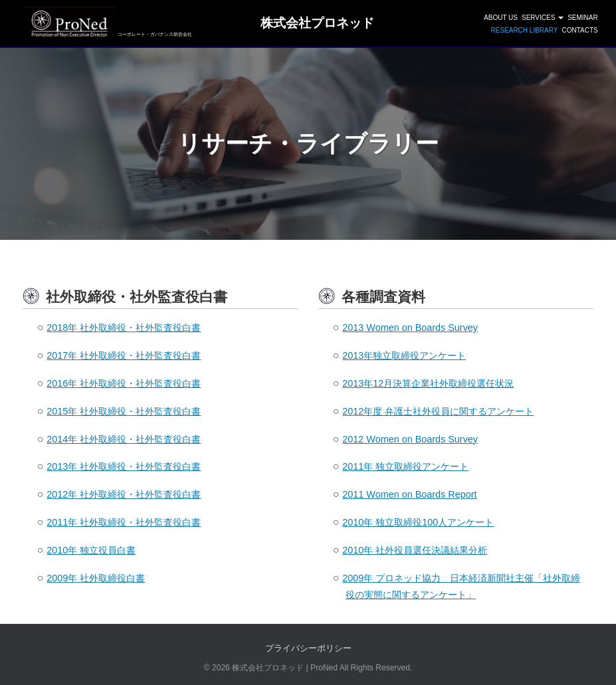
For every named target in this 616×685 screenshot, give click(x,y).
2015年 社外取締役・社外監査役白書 (124, 411)
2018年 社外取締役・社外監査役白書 (124, 328)
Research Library (524, 30)
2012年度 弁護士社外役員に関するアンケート (438, 411)
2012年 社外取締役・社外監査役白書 (124, 494)
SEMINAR (583, 18)
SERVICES (543, 18)
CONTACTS (579, 30)
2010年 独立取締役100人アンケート (418, 522)
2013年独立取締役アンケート (404, 355)
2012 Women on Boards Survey (410, 439)
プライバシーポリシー (308, 648)
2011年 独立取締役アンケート (405, 466)
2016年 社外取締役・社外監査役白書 (124, 383)
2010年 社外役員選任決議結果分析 (415, 550)
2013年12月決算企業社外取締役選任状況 (428, 383)
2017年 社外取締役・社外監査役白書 (124, 355)
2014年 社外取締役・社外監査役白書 (124, 439)
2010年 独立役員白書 (91, 550)
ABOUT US (501, 18)
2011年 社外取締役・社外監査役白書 (124, 522)
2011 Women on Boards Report (409, 494)
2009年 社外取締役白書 (96, 578)
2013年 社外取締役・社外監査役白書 (124, 466)
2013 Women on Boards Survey (410, 328)
